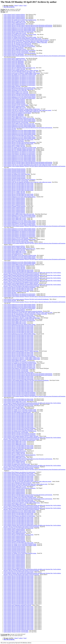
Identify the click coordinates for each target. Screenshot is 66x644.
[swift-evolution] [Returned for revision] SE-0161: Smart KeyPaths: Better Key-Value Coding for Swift (28, 313)
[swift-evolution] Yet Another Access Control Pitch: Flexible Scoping (20, 20)
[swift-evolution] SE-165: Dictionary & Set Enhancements (17, 44)
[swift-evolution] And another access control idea (15, 90)
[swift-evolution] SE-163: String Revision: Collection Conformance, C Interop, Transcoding (25, 42)
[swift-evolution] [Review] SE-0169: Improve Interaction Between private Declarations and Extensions (28, 25)
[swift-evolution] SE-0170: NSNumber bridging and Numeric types (20, 68)
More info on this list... (9, 7)
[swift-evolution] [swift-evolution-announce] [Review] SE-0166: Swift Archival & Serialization (26, 40)
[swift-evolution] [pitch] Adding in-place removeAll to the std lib (19, 118)
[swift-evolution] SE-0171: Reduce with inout (14, 21)
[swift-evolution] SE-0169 (10, 129)
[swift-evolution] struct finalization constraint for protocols (18, 483)
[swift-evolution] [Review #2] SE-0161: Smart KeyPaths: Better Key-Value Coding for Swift (26, 41)
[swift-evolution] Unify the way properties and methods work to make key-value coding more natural (28, 110)
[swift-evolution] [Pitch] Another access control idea (16, 92)
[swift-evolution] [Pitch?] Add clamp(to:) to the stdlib (16, 291)
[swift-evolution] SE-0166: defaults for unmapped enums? (17, 412)
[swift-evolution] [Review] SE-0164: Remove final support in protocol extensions (23, 311)
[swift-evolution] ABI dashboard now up (13, 254)
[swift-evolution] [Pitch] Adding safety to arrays (15, 23)
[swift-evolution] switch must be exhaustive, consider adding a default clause (22, 73)
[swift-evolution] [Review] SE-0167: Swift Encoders (16, 52)
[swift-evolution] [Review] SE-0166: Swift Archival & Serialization (20, 50)
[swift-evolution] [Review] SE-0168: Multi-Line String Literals (19, 32)
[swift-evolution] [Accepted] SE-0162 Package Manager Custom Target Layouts (23, 38)
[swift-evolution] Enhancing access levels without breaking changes (20, 28)
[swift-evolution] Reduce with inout (12, 86)
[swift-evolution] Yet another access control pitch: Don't (17, 174)
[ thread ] (16, 6)
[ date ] (25, 6)
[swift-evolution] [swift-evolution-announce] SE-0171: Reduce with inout (21, 70)
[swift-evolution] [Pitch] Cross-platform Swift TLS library (17, 113)
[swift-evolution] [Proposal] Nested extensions (15, 36)
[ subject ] (21, 6)
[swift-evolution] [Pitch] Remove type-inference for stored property (20, 46)
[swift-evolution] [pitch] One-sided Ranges (14, 48)
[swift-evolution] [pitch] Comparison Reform (14, 15)
